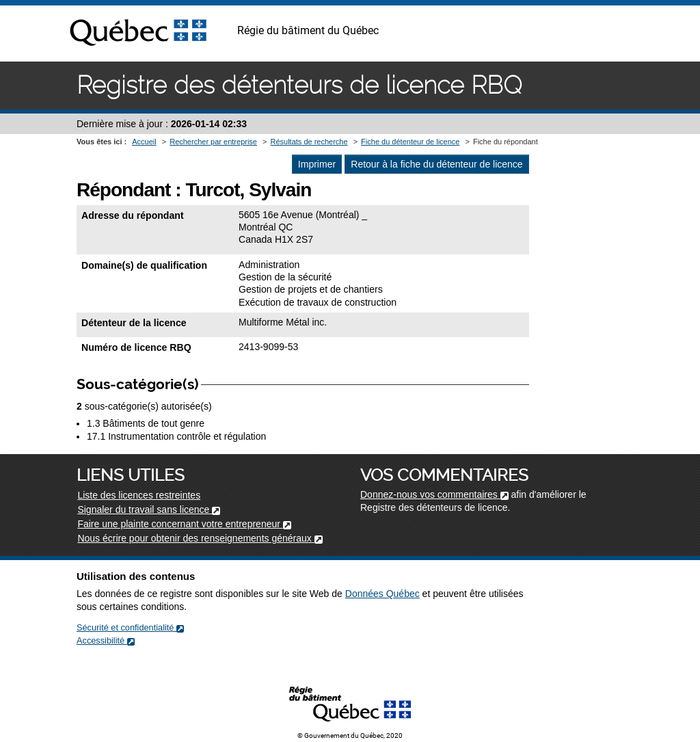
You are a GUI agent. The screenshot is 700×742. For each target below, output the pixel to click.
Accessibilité (106, 640)
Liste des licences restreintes (139, 495)
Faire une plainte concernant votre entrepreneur (184, 524)
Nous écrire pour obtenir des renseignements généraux (200, 538)
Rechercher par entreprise (213, 142)
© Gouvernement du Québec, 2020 (350, 736)
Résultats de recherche (309, 142)
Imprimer (317, 164)
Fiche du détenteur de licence (410, 142)
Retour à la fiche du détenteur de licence (436, 164)
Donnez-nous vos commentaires (434, 494)
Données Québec (382, 594)
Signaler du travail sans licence (149, 509)
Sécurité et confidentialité (130, 627)
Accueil (144, 142)
